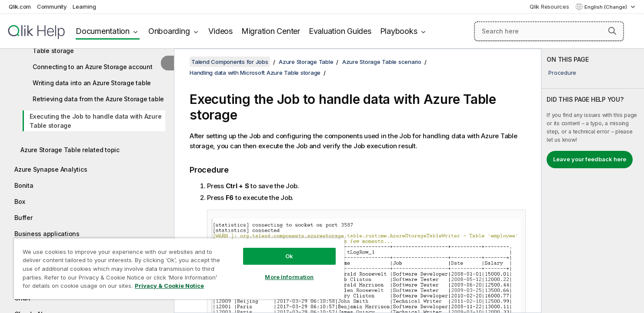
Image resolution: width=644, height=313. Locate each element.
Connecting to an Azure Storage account (93, 67)
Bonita (24, 185)
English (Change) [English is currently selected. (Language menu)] (606, 7)
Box (20, 201)
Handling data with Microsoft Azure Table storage (255, 73)
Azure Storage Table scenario (382, 62)
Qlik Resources (549, 7)
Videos (220, 31)
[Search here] (549, 31)
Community (52, 7)
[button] (612, 31)
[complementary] (593, 181)
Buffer (23, 218)
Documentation (103, 31)
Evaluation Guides (340, 31)
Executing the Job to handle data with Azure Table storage (95, 121)
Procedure (562, 73)
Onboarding (169, 31)
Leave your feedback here (590, 159)
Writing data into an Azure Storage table (92, 83)
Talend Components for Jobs (230, 62)
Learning (84, 7)
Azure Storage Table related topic (70, 150)
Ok (289, 256)
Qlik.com (20, 7)
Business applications (47, 234)
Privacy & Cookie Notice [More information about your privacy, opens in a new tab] (169, 286)
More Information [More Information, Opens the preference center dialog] (289, 277)
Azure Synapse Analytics (51, 169)
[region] (179, 268)
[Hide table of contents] (167, 63)
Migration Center (271, 31)
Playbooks (399, 31)
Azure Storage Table (306, 62)
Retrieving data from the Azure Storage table (98, 99)
